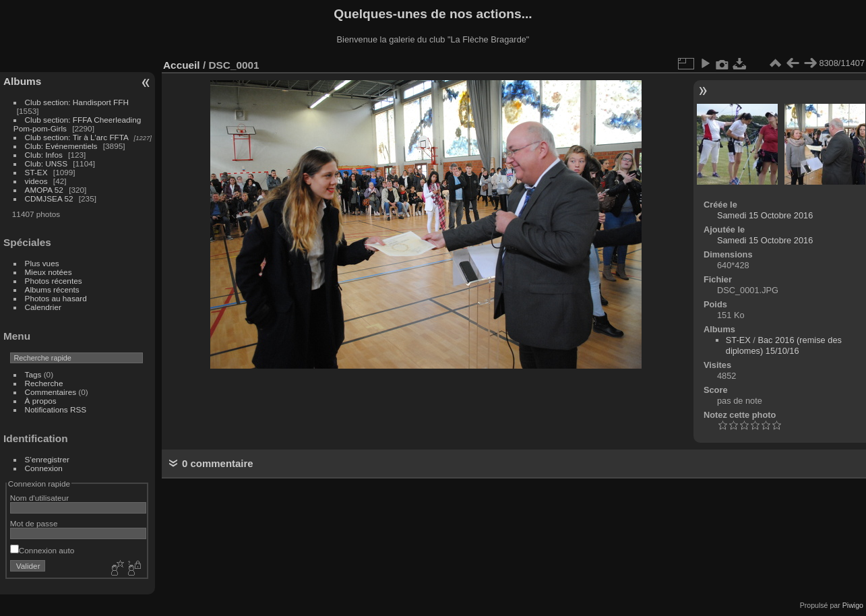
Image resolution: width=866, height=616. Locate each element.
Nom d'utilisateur (39, 498)
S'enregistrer (47, 459)
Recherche (44, 383)
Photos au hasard (56, 298)
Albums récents (52, 289)
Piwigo (853, 605)
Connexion (44, 468)
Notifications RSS (56, 409)
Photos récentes (54, 281)
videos (36, 181)
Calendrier (43, 307)
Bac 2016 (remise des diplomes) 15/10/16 (784, 345)
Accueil (182, 65)
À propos (41, 401)
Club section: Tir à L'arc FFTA (77, 137)
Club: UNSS (46, 163)
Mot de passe (34, 523)
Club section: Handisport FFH (77, 102)
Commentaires (51, 392)
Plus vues (42, 263)
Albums (22, 81)
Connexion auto (42, 550)
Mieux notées (49, 272)
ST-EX (36, 172)
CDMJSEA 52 (49, 198)
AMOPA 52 (44, 190)
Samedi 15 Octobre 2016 (765, 215)
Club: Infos (44, 155)
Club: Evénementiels (61, 146)
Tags (33, 374)
